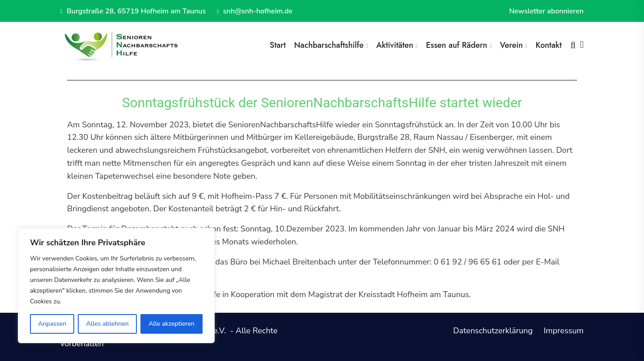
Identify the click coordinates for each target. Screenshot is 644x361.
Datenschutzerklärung (493, 331)
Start (278, 45)
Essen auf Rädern (456, 45)
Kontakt (549, 45)
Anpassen (52, 324)
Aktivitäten (395, 45)
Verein (511, 45)
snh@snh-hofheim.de (255, 11)
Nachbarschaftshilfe (329, 45)
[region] (116, 285)
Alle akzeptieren (172, 324)
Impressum (564, 331)
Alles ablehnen (108, 324)
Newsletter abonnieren (546, 11)
